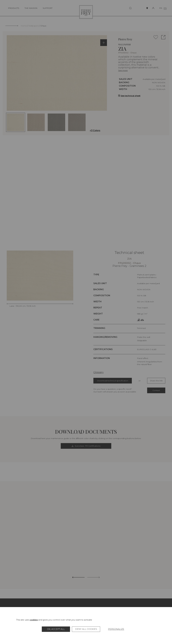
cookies (34, 620)
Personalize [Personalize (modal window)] (116, 629)
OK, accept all (56, 629)
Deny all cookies (86, 629)
